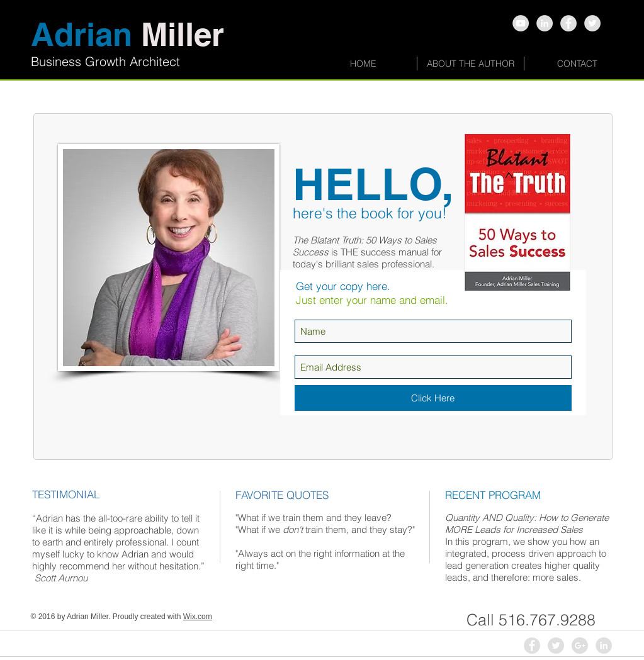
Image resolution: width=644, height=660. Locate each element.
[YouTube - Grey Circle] (521, 23)
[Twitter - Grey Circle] (592, 23)
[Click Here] (433, 398)
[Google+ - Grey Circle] (580, 646)
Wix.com (198, 617)
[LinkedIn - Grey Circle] (604, 646)
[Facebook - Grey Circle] (568, 23)
